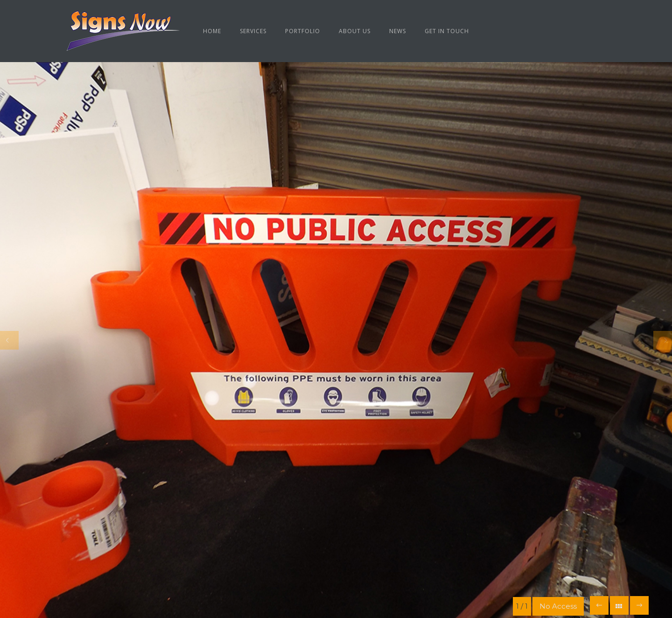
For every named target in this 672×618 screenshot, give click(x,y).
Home (212, 31)
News (398, 31)
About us (355, 31)
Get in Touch (447, 31)
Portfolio (303, 31)
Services (253, 31)
